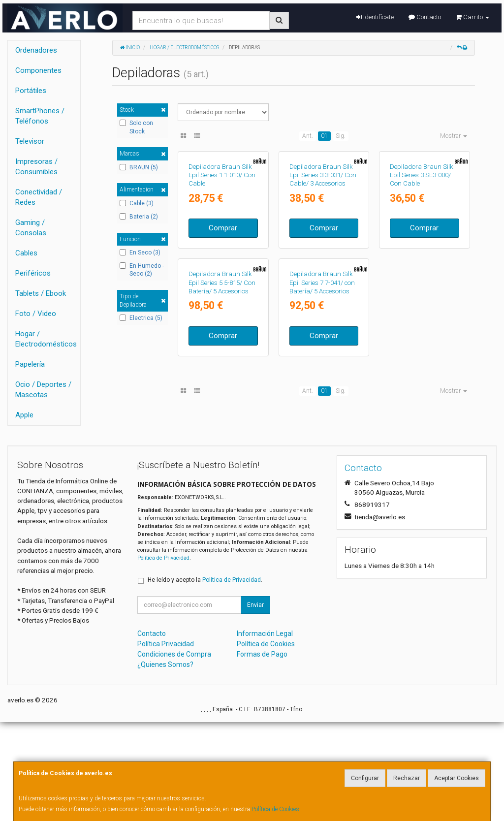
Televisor (30, 141)
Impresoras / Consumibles (36, 167)
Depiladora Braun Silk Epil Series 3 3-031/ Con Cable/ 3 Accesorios (323, 243)
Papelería (30, 364)
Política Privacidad (166, 743)
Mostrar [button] (454, 136)
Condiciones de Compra (174, 753)
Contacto (425, 17)
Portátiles (31, 91)
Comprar (223, 296)
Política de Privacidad (163, 657)
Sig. (341, 136)
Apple (24, 415)
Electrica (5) (141, 318)
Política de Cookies (275, 809)
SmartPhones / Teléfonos (40, 116)
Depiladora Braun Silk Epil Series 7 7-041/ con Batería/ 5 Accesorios (322, 418)
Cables (26, 253)
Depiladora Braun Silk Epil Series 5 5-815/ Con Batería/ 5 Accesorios (222, 418)
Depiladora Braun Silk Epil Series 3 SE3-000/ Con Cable (422, 243)
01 (324, 136)
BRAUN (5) (139, 167)
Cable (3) (137, 203)
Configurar (365, 778)
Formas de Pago (262, 753)
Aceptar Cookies (457, 778)
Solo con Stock (136, 127)
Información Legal (265, 732)
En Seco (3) (140, 253)
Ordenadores (36, 50)
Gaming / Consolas (31, 228)
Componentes (38, 70)
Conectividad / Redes (39, 197)
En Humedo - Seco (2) (142, 270)
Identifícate (375, 17)
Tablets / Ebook (41, 293)
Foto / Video (36, 314)
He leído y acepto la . (205, 679)
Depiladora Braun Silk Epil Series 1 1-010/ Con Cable (222, 243)
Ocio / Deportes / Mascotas (43, 390)
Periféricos (33, 273)
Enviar (255, 704)
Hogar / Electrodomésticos (46, 339)
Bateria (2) (139, 217)
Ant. (308, 136)
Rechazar (407, 778)
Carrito (472, 17)
